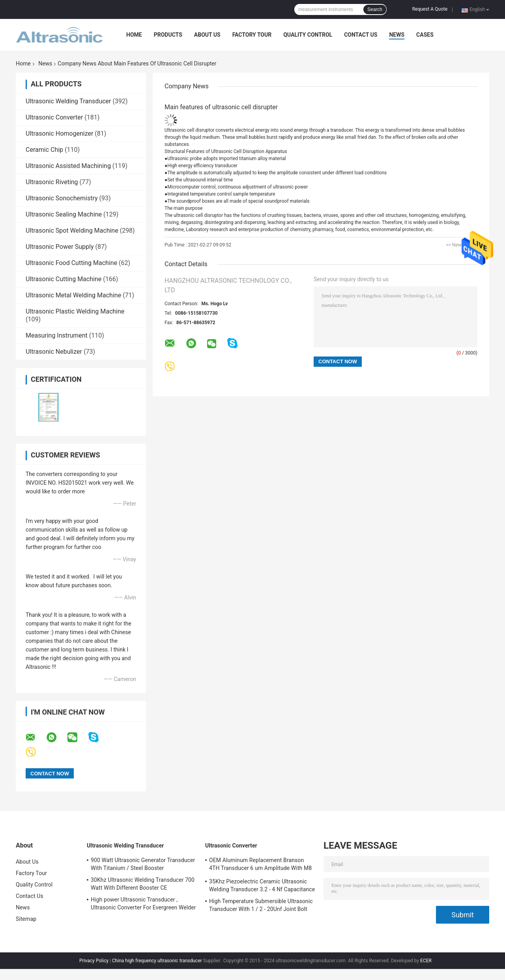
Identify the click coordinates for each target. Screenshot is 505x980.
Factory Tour (252, 35)
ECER (426, 961)
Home (134, 35)
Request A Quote (430, 9)
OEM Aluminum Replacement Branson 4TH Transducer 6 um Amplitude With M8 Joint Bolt (260, 865)
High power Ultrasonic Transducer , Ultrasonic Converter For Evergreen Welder (143, 903)
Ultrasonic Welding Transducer (68, 101)
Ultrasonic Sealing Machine (64, 214)
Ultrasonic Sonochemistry (62, 198)
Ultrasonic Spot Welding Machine (72, 231)
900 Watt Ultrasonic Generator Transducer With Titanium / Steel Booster (143, 864)
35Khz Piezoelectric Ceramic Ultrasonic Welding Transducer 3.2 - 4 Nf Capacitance (262, 885)
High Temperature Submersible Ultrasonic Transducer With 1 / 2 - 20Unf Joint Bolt (261, 905)
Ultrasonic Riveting (52, 182)
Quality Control (308, 35)
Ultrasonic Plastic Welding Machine (75, 311)
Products (168, 35)
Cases (425, 35)
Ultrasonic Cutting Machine (64, 279)
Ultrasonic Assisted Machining (68, 166)
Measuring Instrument (57, 335)
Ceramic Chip (44, 150)
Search (375, 9)
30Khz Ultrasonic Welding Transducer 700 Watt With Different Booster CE (143, 884)
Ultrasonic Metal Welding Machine (73, 295)
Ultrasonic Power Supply (60, 247)
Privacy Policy (94, 961)
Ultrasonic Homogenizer (59, 133)
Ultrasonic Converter (54, 117)
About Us (207, 35)
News (397, 35)
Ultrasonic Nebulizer (54, 352)
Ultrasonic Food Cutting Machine (71, 263)
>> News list (459, 245)
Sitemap (26, 919)
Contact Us (361, 35)
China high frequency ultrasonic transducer (157, 961)
